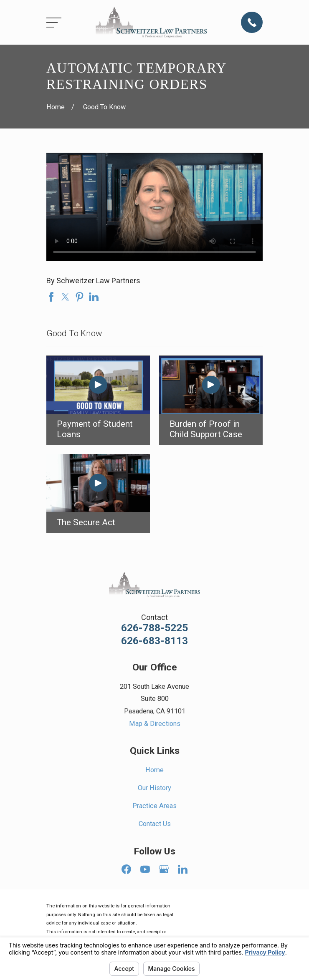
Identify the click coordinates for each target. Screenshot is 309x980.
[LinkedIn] (183, 869)
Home (154, 770)
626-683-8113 (154, 641)
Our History (154, 788)
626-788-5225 (154, 628)
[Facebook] (126, 869)
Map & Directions (155, 724)
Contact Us (155, 824)
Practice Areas (154, 806)
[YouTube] (145, 869)
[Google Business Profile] (164, 869)
